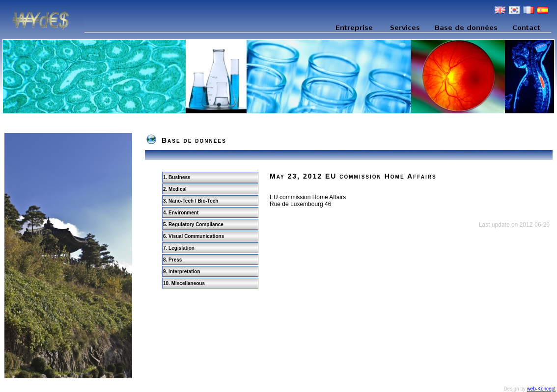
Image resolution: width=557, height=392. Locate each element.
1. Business (177, 177)
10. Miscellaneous (184, 283)
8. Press (172, 260)
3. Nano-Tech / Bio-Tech (191, 201)
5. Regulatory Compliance (193, 224)
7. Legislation (179, 248)
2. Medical (175, 189)
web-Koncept (541, 389)
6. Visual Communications (194, 236)
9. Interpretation (182, 272)
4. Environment (181, 213)
